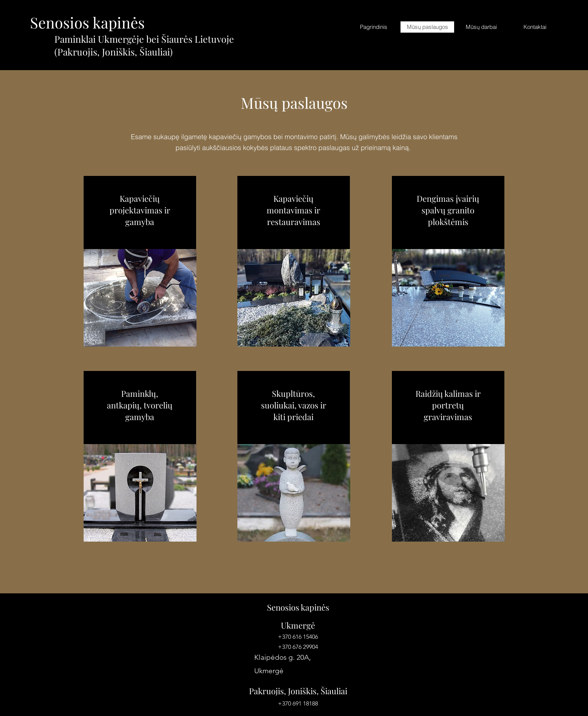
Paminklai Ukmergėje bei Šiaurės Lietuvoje (144, 39)
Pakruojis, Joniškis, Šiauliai (298, 691)
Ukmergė (298, 625)
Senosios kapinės (87, 22)
